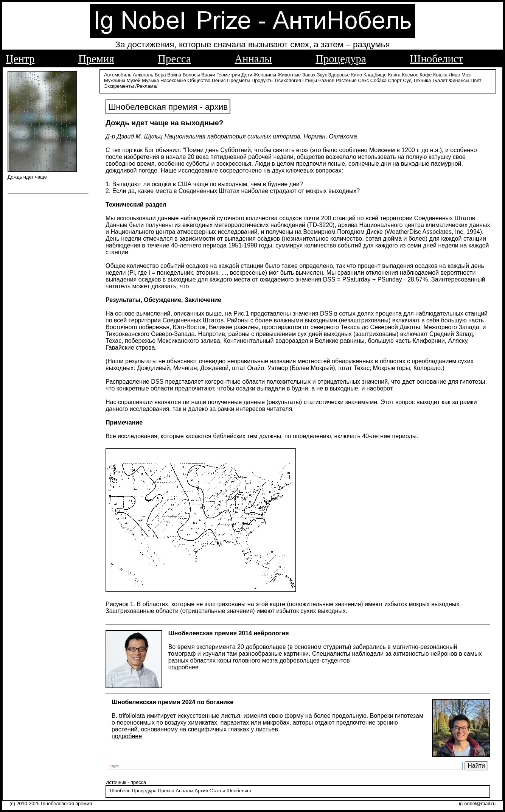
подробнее (183, 667)
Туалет (440, 80)
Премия (96, 59)
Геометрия (228, 75)
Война (174, 75)
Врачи (208, 75)
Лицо (455, 75)
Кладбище (375, 75)
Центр (20, 59)
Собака (379, 80)
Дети (247, 75)
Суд (407, 80)
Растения (346, 80)
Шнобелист (436, 59)
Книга (394, 75)
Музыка (150, 80)
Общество (199, 80)
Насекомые (173, 80)
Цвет (476, 80)
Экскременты (119, 86)
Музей (133, 80)
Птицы (310, 80)
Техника (422, 80)
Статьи (217, 791)
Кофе (426, 75)
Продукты (263, 80)
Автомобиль (118, 75)
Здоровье (339, 75)
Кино (357, 75)
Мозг (467, 75)
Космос (410, 75)
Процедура (341, 59)
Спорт (395, 80)
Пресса (174, 59)
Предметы (239, 80)
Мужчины (115, 80)
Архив (201, 791)
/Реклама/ (146, 86)
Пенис (219, 80)
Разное (326, 80)
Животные (289, 75)
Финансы (459, 80)
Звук (322, 75)
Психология (288, 80)
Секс (364, 80)
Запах (309, 75)
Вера (160, 75)
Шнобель (120, 791)
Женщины (265, 75)
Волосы (191, 75)
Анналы (253, 59)
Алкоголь (143, 75)
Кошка (440, 75)
